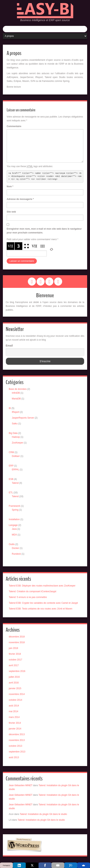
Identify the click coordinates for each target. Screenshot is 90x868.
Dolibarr (16, 456)
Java (14, 529)
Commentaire (14, 126)
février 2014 (15, 723)
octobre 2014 (15, 700)
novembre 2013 (17, 740)
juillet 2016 (14, 677)
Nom (10, 186)
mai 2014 (13, 711)
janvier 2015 (15, 688)
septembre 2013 (17, 752)
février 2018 (15, 654)
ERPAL (15, 470)
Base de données (18, 389)
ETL (11, 493)
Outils (12, 544)
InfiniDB (16, 393)
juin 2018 (13, 648)
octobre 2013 (15, 746)
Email (9, 346)
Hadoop (16, 437)
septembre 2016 (17, 671)
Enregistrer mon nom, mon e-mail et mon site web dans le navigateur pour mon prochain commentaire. (44, 231)
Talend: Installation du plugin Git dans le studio (43, 814)
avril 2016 (14, 683)
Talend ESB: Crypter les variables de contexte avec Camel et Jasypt (43, 603)
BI (10, 408)
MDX (14, 535)
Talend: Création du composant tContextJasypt (33, 591)
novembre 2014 (17, 694)
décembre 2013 (17, 734)
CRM (11, 452)
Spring (15, 510)
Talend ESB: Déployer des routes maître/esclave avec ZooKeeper (42, 586)
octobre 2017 (15, 660)
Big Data (13, 433)
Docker (15, 548)
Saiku (15, 424)
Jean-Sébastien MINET (21, 785)
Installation (14, 519)
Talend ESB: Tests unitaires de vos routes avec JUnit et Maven (41, 609)
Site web (11, 212)
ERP (11, 466)
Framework (14, 506)
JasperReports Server (23, 418)
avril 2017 (14, 665)
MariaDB (16, 399)
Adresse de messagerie (20, 199)
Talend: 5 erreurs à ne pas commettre (28, 597)
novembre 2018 (17, 642)
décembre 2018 (17, 637)
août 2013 (14, 757)
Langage (13, 525)
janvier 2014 (15, 729)
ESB (11, 479)
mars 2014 (14, 717)
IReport (16, 412)
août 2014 (14, 706)
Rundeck (16, 554)
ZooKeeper (17, 443)
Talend (15, 483)
